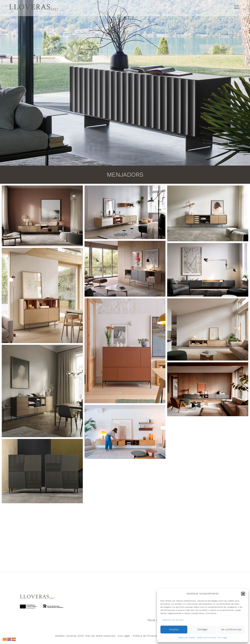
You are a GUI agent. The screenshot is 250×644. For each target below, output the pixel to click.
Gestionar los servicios (173, 620)
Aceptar (174, 629)
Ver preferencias (231, 629)
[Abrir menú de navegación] (238, 7)
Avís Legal (222, 638)
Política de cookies (187, 638)
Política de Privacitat (206, 638)
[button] (243, 594)
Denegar (203, 629)
